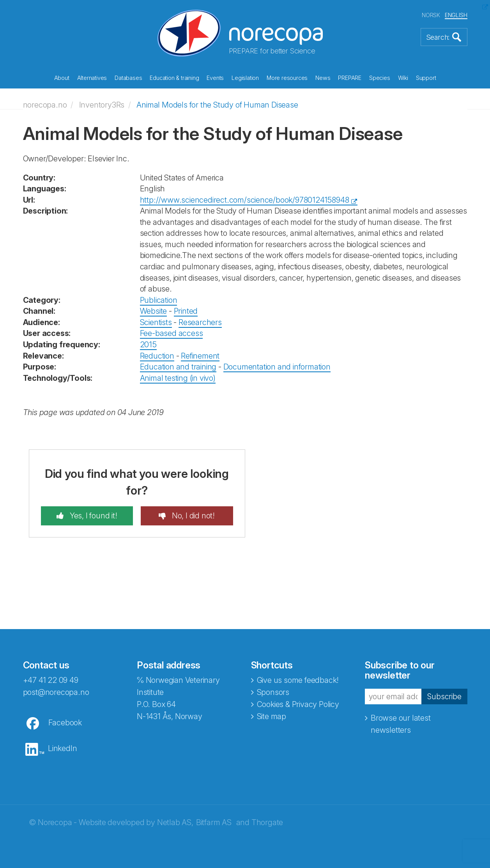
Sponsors (273, 692)
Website (154, 311)
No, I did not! (192, 516)
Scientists (156, 322)
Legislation (245, 78)
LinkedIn (62, 748)
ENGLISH (456, 15)
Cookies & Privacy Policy (298, 704)
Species (380, 78)
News (323, 78)
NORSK (431, 15)
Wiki (403, 78)
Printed (186, 311)
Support (426, 78)
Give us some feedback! (298, 680)
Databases (128, 78)
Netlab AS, (175, 822)
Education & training (174, 78)
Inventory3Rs (102, 105)
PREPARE (350, 78)
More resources (287, 78)
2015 (148, 345)
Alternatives (92, 78)
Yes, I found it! (93, 516)
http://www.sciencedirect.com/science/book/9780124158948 (245, 200)
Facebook (65, 723)
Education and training (178, 367)
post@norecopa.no (56, 692)
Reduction (157, 356)
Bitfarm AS (214, 822)
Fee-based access (172, 333)
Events (215, 78)
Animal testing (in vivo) (178, 378)
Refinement (200, 356)
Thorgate (267, 822)
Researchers (200, 322)
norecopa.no (45, 105)
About (62, 78)
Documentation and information (277, 367)
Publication (159, 300)
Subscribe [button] (444, 696)
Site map (272, 716)
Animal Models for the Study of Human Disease (217, 105)
